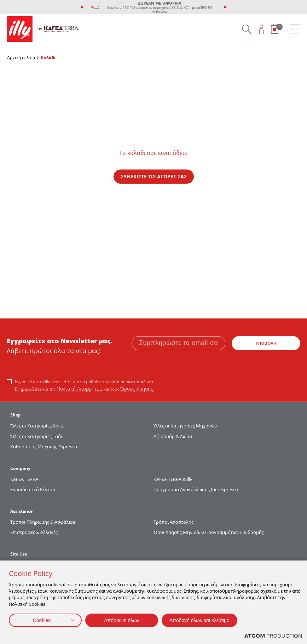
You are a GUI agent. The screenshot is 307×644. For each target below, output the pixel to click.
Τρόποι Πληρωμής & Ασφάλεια (43, 522)
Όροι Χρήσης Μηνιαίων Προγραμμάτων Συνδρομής (209, 532)
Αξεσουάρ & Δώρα (173, 436)
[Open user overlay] (262, 29)
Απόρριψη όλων (122, 620)
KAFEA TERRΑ (24, 479)
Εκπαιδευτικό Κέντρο (33, 489)
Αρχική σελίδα (21, 57)
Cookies (42, 620)
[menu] (295, 29)
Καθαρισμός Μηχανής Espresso (44, 447)
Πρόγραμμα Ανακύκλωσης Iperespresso (196, 489)
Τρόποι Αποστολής (173, 522)
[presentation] (82, 7)
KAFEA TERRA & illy (173, 479)
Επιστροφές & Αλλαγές (34, 532)
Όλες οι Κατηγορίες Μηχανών (185, 426)
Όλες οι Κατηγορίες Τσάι (36, 436)
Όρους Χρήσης (137, 389)
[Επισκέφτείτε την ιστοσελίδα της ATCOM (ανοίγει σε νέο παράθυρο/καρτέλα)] (273, 636)
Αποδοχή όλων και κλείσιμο (199, 620)
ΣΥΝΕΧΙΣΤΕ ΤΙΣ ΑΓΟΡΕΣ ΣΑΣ (154, 176)
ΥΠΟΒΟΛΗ (266, 343)
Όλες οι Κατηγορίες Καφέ (37, 426)
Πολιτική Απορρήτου (79, 389)
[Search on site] (247, 29)
